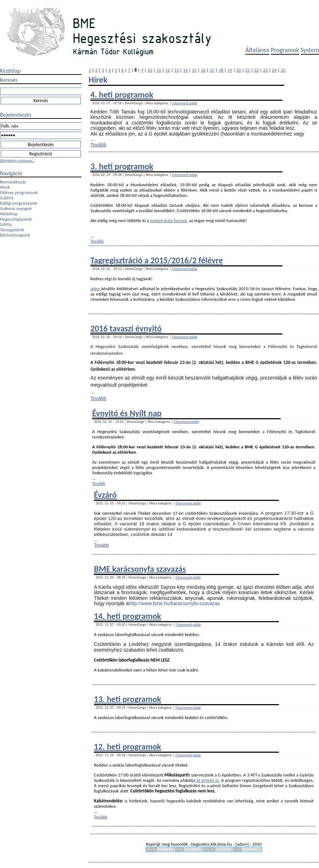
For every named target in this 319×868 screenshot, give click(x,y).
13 (176, 70)
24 (274, 70)
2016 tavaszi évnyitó (126, 328)
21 (248, 70)
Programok (285, 50)
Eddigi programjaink (19, 203)
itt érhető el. (208, 780)
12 (167, 70)
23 (265, 70)
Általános (257, 50)
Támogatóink (12, 230)
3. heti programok (122, 166)
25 (283, 70)
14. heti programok (128, 616)
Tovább (98, 145)
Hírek (5, 187)
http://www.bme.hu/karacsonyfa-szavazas (174, 603)
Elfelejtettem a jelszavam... (17, 161)
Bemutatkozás (13, 182)
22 (256, 70)
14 (185, 70)
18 (221, 70)
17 (212, 70)
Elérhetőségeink (15, 235)
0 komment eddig (184, 103)
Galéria (7, 198)
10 (150, 70)
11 (159, 70)
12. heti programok (128, 747)
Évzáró (105, 495)
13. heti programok (128, 699)
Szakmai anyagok (16, 208)
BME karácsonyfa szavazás (140, 569)
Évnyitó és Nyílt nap (127, 413)
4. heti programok (122, 95)
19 (230, 70)
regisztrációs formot (169, 220)
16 (203, 70)
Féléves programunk (19, 192)
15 (194, 70)
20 (239, 70)
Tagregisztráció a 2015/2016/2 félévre (157, 260)
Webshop (9, 214)
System (310, 50)
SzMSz (6, 224)
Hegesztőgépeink (16, 219)
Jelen (96, 289)
